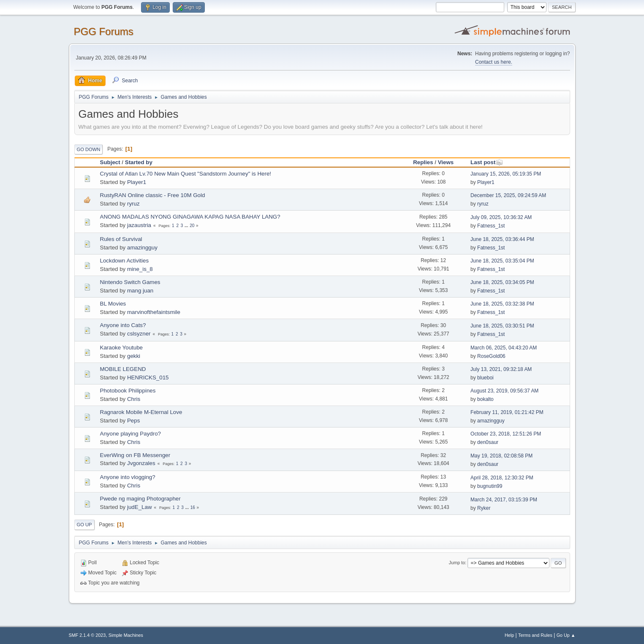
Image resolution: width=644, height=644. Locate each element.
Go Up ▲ (566, 635)
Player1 (137, 182)
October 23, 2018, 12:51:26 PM (506, 434)
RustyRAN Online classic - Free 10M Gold (153, 195)
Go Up (84, 525)
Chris (134, 399)
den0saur (488, 442)
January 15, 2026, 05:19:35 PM (506, 174)
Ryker (484, 508)
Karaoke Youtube (122, 348)
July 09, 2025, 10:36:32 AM (501, 217)
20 (192, 226)
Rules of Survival (121, 239)
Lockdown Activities (125, 261)
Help (509, 635)
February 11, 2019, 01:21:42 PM (507, 412)
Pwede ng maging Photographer (140, 499)
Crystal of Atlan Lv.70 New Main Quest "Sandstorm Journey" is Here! (186, 174)
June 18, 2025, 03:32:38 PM (502, 304)
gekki (134, 356)
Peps (133, 421)
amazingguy (142, 248)
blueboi (485, 378)
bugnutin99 (490, 486)
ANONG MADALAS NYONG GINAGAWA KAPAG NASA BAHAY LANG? (190, 217)
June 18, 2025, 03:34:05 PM (502, 282)
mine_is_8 (140, 269)
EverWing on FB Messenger (135, 455)
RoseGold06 (491, 356)
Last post (487, 162)
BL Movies (113, 304)
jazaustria (139, 225)
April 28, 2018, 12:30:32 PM (502, 478)
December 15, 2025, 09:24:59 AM (508, 195)
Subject (110, 162)
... (187, 226)
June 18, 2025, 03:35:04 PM (502, 261)
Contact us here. (494, 62)
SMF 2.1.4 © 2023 (87, 635)
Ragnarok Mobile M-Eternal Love (141, 412)
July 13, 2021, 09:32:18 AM (501, 369)
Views (446, 162)
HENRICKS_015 (148, 377)
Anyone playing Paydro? (131, 434)
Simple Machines (126, 635)
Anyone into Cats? (123, 325)
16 (193, 507)
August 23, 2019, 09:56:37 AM (504, 391)
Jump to (457, 563)
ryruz (133, 204)
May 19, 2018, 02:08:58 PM (501, 456)
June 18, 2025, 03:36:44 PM (502, 239)
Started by (139, 162)
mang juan (140, 291)
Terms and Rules (535, 635)
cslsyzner (139, 334)
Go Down (89, 149)
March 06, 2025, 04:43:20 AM (504, 348)
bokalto (485, 399)
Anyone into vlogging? (128, 477)
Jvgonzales (141, 463)
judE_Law (140, 507)
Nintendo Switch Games (130, 282)
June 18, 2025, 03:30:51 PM (502, 326)
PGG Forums (104, 31)
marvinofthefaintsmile (154, 312)
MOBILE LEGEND (123, 369)
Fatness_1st (491, 226)
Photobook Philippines (128, 391)
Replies (423, 162)
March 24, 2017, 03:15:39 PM (504, 500)
